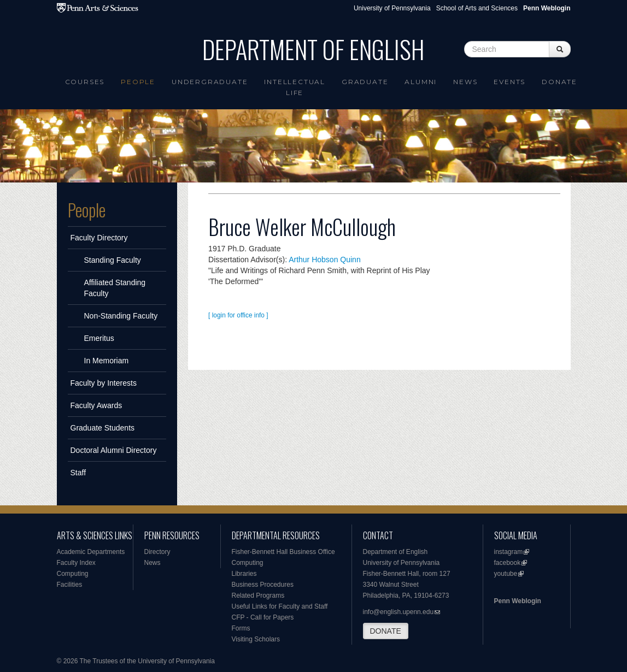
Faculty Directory (99, 238)
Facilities (70, 585)
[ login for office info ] (238, 315)
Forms (241, 628)
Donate (559, 82)
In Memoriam (107, 361)
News (465, 82)
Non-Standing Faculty (121, 316)
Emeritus (99, 338)
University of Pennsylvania (392, 8)
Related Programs (258, 596)
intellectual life (295, 87)
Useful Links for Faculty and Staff (280, 606)
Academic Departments (91, 552)
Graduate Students (103, 428)
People (138, 82)
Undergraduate (210, 82)
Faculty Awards (96, 405)
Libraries (244, 574)
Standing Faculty (113, 260)
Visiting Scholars (256, 639)
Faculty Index (76, 563)
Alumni (421, 82)
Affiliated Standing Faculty (115, 288)
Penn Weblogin (518, 601)
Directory (157, 552)
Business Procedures (263, 585)
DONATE (386, 631)
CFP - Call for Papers (263, 617)
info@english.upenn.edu (399, 612)
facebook (508, 563)
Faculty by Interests (104, 383)
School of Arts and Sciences (477, 8)
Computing (73, 574)
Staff (78, 473)
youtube (506, 574)
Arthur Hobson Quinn (325, 260)
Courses (85, 82)
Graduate (365, 82)
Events (509, 82)
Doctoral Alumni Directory (114, 450)
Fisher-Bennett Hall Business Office (283, 552)
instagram (509, 552)
